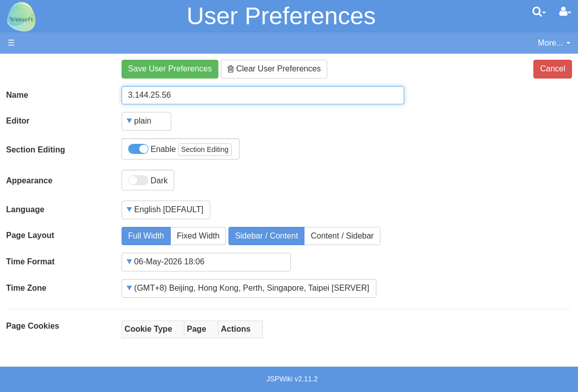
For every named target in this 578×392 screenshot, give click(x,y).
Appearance (29, 181)
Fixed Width (198, 236)
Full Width (146, 236)
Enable (180, 150)
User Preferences (281, 16)
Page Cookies (33, 326)
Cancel (553, 69)
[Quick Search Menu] (539, 12)
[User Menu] (565, 12)
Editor (18, 121)
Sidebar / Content (267, 236)
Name (17, 95)
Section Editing (35, 150)
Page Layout (30, 235)
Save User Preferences (170, 69)
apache (21, 17)
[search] (539, 12)
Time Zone (26, 288)
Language (25, 209)
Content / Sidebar (342, 236)
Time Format (30, 262)
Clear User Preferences (274, 69)
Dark (148, 180)
